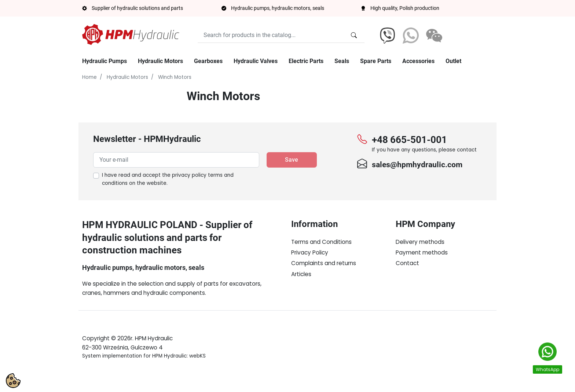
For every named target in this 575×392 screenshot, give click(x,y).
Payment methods (422, 252)
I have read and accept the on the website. (168, 179)
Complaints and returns (324, 263)
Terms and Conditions (321, 242)
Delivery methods (420, 242)
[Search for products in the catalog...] (354, 35)
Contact (407, 263)
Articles (301, 274)
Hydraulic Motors (127, 77)
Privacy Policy (310, 252)
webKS (197, 373)
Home (89, 77)
